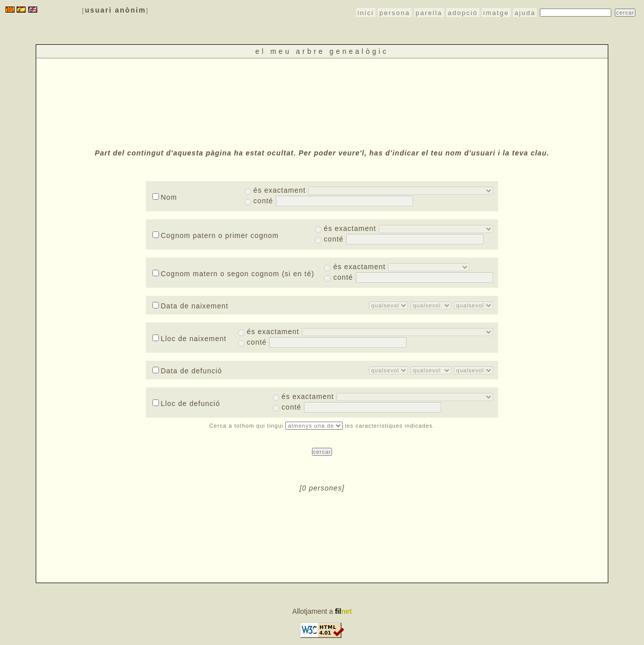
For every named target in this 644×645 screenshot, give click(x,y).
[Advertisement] (322, 102)
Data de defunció (187, 371)
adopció (463, 13)
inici (366, 13)
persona (395, 13)
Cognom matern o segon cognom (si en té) (233, 274)
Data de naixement (190, 306)
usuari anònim (116, 10)
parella (429, 13)
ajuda (525, 13)
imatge (496, 13)
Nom (165, 197)
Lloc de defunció (186, 404)
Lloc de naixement (189, 339)
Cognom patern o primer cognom (215, 235)
